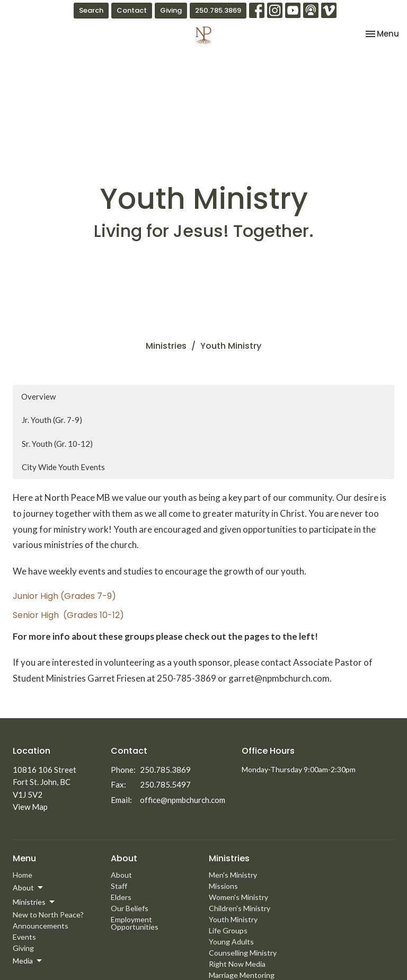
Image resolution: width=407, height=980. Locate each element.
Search (91, 10)
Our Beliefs (130, 908)
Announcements (41, 926)
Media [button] (28, 961)
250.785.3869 (218, 10)
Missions (223, 886)
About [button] (29, 888)
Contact (132, 10)
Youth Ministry (233, 919)
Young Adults (231, 942)
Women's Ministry (238, 897)
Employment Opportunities (135, 923)
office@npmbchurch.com (183, 800)
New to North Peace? (48, 915)
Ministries (166, 346)
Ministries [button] (34, 902)
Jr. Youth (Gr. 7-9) (52, 420)
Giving (171, 10)
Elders (121, 897)
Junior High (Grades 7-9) (64, 596)
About (121, 875)
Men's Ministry (233, 875)
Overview (38, 396)
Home (23, 875)
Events (24, 937)
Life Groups (228, 930)
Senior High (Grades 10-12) (68, 615)
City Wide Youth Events (63, 467)
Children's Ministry (240, 908)
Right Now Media (237, 964)
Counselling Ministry (243, 953)
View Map (30, 807)
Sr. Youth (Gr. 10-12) (57, 444)
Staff (119, 886)
